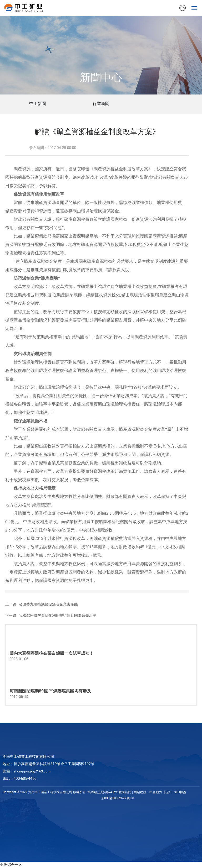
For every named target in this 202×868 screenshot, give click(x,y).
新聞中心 (101, 78)
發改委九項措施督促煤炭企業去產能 (48, 604)
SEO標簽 (180, 792)
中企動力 (156, 792)
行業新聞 (101, 104)
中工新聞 (38, 104)
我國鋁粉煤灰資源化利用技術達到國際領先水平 (58, 616)
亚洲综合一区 (11, 865)
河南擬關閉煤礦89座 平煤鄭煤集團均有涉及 (50, 691)
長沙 (167, 792)
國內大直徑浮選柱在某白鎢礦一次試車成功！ (52, 653)
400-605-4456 (25, 778)
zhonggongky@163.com (32, 771)
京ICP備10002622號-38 (117, 798)
